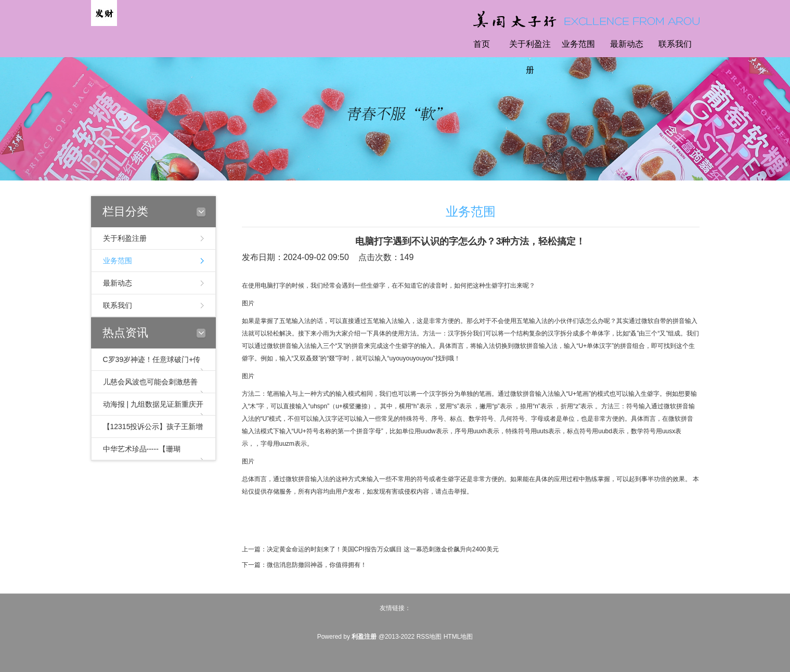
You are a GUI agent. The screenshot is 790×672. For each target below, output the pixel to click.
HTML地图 (458, 637)
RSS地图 (429, 637)
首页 (482, 44)
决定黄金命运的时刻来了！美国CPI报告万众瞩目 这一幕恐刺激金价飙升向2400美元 (383, 549)
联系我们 (675, 44)
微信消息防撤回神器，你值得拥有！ (317, 565)
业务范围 (578, 44)
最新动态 (627, 44)
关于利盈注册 (530, 57)
